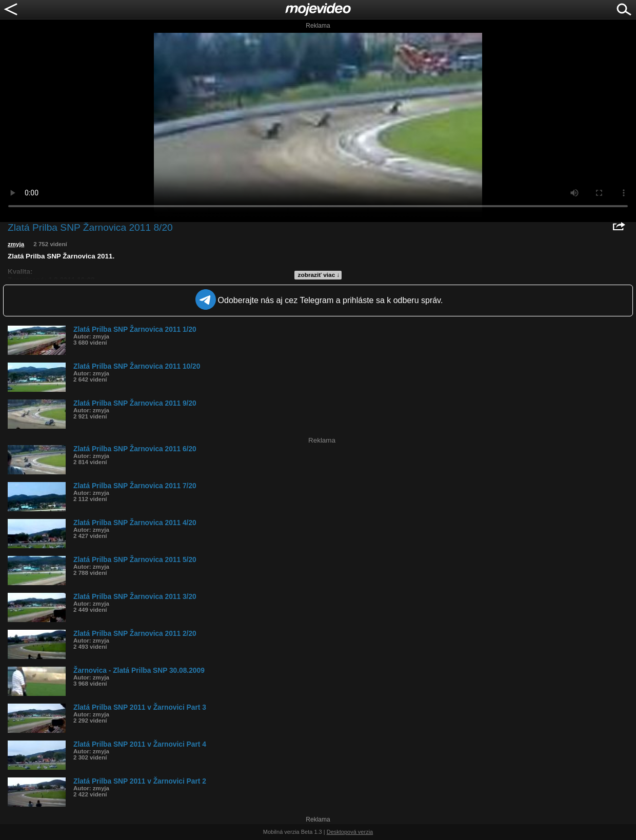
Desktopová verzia (350, 832)
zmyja (16, 244)
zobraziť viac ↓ (319, 275)
